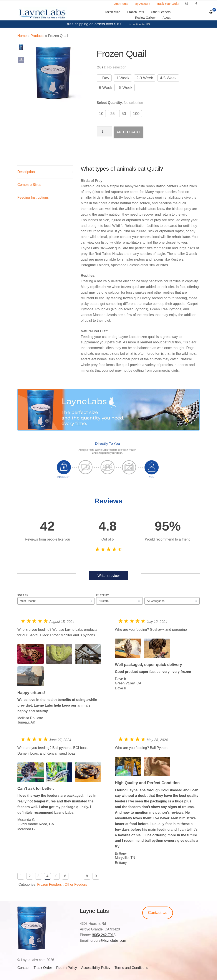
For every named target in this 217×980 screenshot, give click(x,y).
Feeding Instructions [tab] (33, 197)
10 (101, 114)
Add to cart (128, 132)
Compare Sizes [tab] (29, 185)
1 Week (123, 78)
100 (136, 114)
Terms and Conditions (131, 968)
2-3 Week (145, 78)
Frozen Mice (112, 12)
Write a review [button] (108, 576)
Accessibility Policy (96, 968)
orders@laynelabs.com (108, 941)
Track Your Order (168, 4)
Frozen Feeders (49, 884)
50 (124, 114)
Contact (23, 968)
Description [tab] (26, 172)
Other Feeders (161, 12)
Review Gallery (145, 18)
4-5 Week (168, 78)
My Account (142, 4)
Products (37, 36)
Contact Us (158, 913)
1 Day (104, 78)
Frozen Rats (136, 12)
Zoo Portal (121, 4)
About (166, 18)
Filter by (103, 595)
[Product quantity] (104, 131)
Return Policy (67, 968)
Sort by (23, 595)
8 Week (126, 88)
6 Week (106, 88)
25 (113, 114)
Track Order (43, 968)
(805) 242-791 (103, 935)
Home (22, 36)
